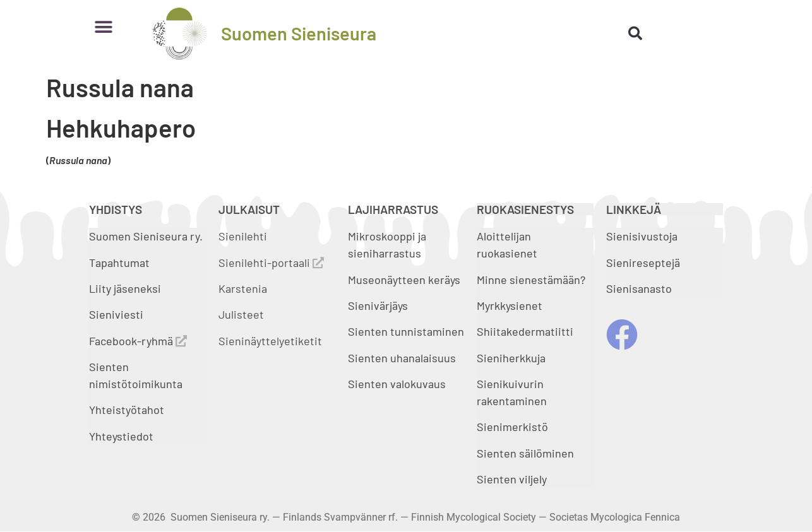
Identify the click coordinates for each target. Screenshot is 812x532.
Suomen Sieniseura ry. (146, 236)
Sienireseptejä (643, 263)
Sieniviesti (117, 314)
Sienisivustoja (642, 236)
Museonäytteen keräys (404, 280)
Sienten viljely (512, 479)
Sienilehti (243, 236)
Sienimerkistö (512, 427)
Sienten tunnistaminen (406, 331)
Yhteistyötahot (127, 410)
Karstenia (243, 288)
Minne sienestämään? (531, 280)
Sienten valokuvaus (397, 384)
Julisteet (241, 314)
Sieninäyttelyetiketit (270, 341)
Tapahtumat (119, 263)
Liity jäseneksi (125, 288)
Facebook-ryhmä (138, 341)
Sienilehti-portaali (271, 263)
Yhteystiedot (121, 436)
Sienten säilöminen (525, 453)
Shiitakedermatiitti (525, 331)
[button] (103, 27)
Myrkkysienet (510, 305)
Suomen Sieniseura (299, 33)
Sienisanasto (639, 288)
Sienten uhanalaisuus (402, 358)
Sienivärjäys (378, 305)
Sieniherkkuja (511, 358)
